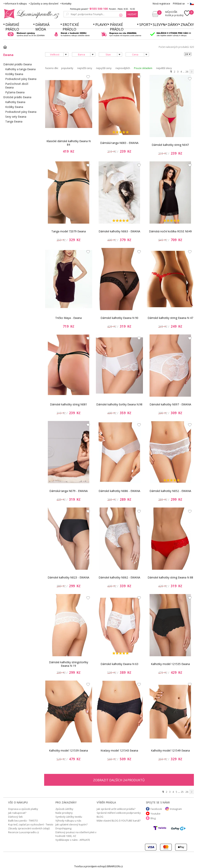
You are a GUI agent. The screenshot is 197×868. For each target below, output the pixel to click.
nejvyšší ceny (104, 68)
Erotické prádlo (71, 27)
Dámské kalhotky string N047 (170, 145)
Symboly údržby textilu (69, 817)
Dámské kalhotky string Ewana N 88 (170, 577)
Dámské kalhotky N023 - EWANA (68, 577)
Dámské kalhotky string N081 (69, 404)
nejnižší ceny (85, 68)
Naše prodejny (64, 813)
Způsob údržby (64, 809)
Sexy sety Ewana (16, 117)
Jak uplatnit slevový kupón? (71, 824)
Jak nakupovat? (17, 813)
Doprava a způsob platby (23, 809)
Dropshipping (63, 828)
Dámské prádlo (12, 27)
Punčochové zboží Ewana (17, 86)
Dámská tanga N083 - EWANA (119, 143)
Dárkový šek (15, 817)
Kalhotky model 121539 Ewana (68, 750)
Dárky (173, 24)
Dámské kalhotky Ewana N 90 (119, 318)
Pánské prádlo (117, 27)
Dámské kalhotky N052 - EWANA (170, 491)
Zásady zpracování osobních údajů (29, 828)
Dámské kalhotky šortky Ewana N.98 (119, 404)
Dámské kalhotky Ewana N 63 (119, 664)
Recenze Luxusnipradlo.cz (24, 832)
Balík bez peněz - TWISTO (23, 821)
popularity (67, 68)
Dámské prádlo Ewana (18, 64)
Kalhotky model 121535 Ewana (170, 664)
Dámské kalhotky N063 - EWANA (119, 231)
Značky (187, 24)
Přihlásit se (179, 4)
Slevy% (159, 24)
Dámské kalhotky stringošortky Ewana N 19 (69, 664)
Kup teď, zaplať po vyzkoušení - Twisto (31, 824)
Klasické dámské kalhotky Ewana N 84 (69, 143)
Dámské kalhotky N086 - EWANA (119, 491)
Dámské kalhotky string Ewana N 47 (170, 318)
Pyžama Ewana (15, 92)
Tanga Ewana (14, 121)
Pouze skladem (143, 68)
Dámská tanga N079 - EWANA (69, 491)
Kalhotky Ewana (15, 102)
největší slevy (164, 68)
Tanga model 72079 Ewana (69, 231)
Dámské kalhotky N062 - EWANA (119, 577)
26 (187, 72)
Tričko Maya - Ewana (68, 318)
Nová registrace (161, 4)
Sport (145, 24)
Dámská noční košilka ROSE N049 (170, 231)
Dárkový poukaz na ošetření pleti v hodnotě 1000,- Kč (76, 834)
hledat (132, 14)
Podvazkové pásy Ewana (21, 79)
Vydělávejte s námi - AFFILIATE (73, 840)
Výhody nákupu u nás (68, 821)
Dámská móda (42, 27)
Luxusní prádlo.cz (31, 14)
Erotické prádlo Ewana (17, 97)
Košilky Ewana (14, 74)
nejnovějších (123, 68)
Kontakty (67, 4)
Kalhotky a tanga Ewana (20, 69)
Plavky (102, 24)
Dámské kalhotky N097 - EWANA (170, 404)
